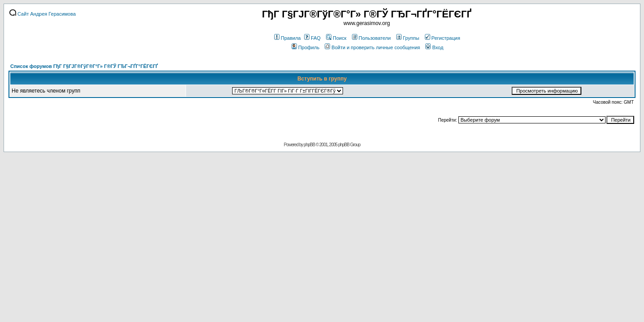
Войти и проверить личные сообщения (372, 47)
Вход (434, 47)
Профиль (306, 47)
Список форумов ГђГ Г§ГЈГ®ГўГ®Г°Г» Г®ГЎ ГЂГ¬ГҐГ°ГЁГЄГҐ (84, 66)
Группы (408, 38)
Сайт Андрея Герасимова (42, 14)
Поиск (336, 38)
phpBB (309, 145)
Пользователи (371, 38)
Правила (288, 38)
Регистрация (443, 38)
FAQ (312, 38)
